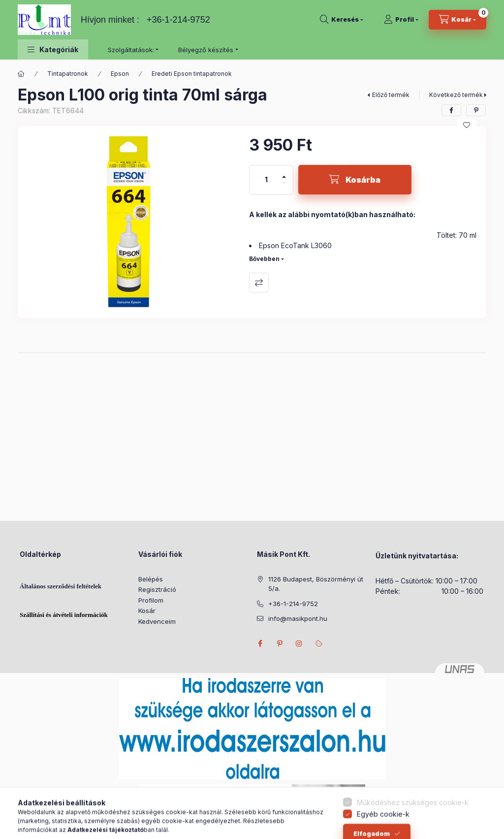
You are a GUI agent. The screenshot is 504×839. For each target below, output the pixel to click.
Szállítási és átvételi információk (64, 615)
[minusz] (284, 187)
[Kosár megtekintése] (457, 20)
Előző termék (391, 95)
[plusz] (284, 173)
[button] (53, 49)
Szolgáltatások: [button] (131, 50)
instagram (299, 644)
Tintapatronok (68, 74)
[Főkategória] (21, 74)
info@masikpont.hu (298, 618)
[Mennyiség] (266, 180)
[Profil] (401, 20)
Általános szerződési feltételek (61, 586)
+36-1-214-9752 (178, 20)
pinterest (280, 644)
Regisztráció (157, 589)
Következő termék (456, 95)
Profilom (151, 600)
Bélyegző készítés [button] (206, 50)
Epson (120, 74)
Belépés (151, 579)
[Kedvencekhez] (467, 125)
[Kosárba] (355, 180)
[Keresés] (342, 20)
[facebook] (451, 110)
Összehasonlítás (259, 283)
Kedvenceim (157, 621)
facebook (260, 644)
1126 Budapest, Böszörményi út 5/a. (316, 584)
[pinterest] (476, 110)
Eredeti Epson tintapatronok (192, 74)
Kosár (147, 611)
